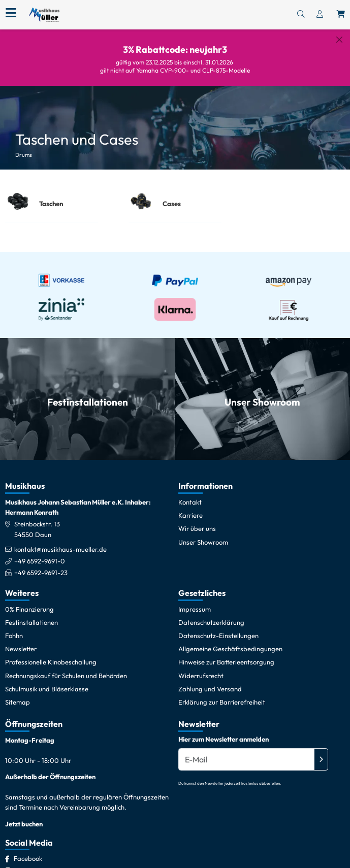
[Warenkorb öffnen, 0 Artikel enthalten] (341, 15)
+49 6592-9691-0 (40, 561)
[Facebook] (28, 858)
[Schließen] (339, 40)
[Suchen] (301, 15)
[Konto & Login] (320, 15)
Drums (24, 155)
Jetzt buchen (24, 824)
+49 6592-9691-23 (41, 573)
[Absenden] (321, 759)
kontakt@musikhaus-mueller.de (60, 549)
